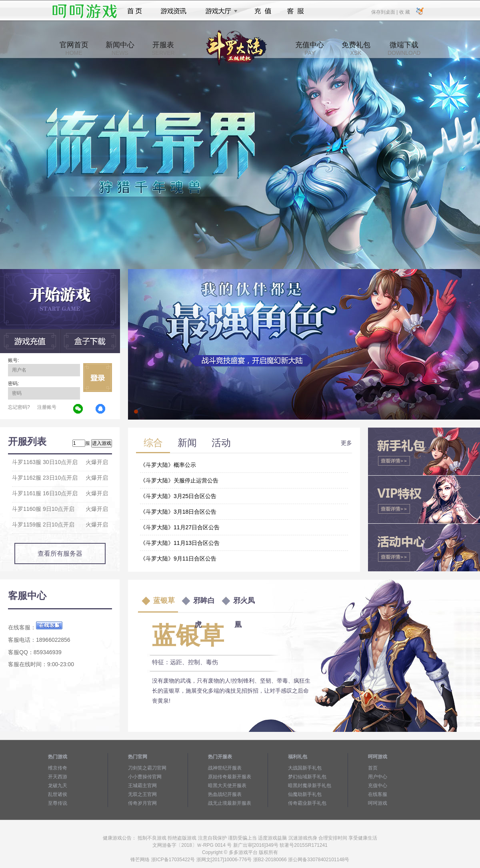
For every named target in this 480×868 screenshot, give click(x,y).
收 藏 (404, 12)
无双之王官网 (142, 794)
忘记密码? (19, 407)
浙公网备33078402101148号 (319, 860)
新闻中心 (120, 48)
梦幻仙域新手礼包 (307, 777)
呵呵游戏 (378, 803)
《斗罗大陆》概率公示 (168, 465)
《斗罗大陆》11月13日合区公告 (180, 543)
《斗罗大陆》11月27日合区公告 (180, 527)
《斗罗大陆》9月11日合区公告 (178, 559)
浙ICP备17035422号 (173, 860)
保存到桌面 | (385, 12)
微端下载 (404, 48)
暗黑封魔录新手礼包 (310, 786)
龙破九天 (58, 786)
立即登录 (98, 378)
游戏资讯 (174, 11)
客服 (296, 11)
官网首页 (74, 48)
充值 (263, 11)
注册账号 (47, 407)
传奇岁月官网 (142, 803)
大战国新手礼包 (305, 768)
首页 (135, 11)
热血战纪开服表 (225, 794)
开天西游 (58, 777)
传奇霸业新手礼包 (307, 803)
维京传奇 (58, 768)
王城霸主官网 (142, 786)
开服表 (163, 48)
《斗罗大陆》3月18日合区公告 (178, 512)
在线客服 (378, 794)
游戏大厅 (219, 11)
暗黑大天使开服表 (227, 786)
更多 (346, 443)
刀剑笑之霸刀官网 (147, 768)
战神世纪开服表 (225, 768)
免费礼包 (356, 48)
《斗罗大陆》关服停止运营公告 (179, 480)
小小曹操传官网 (145, 777)
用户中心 (378, 777)
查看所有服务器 (60, 554)
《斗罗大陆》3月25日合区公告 (178, 496)
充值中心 (310, 48)
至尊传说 (58, 803)
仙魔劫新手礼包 (305, 794)
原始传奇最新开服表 (230, 777)
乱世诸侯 (58, 794)
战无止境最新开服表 (230, 803)
